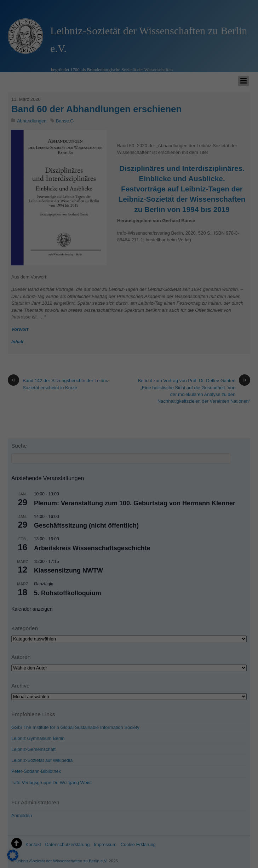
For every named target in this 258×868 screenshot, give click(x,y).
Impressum (226, 856)
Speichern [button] (226, 733)
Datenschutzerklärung (61, 771)
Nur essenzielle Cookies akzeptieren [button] (226, 768)
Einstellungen (20, 778)
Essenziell (52, 787)
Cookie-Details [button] (225, 846)
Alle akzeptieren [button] (226, 705)
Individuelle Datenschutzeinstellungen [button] (226, 816)
